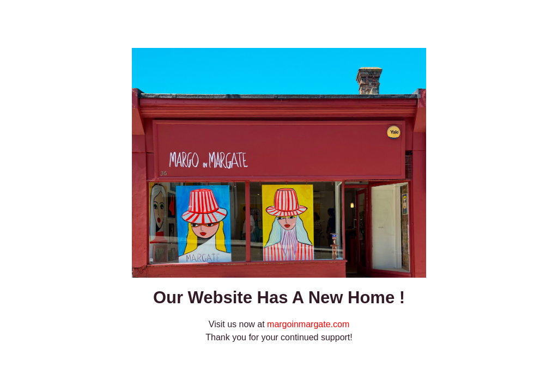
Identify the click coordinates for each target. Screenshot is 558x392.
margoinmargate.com (308, 324)
